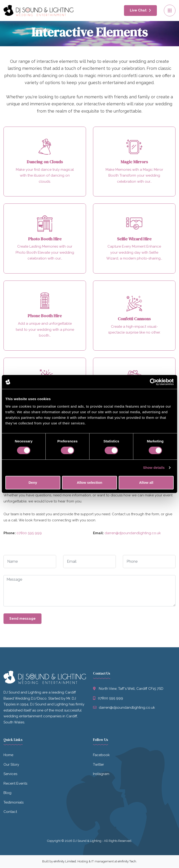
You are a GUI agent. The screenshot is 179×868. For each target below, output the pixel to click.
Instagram (101, 774)
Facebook (101, 755)
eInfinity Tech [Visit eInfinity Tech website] (127, 862)
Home (8, 755)
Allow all (146, 482)
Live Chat (138, 10)
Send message (22, 619)
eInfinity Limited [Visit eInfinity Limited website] (65, 862)
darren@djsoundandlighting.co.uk (133, 534)
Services (10, 774)
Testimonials (14, 803)
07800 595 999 (29, 534)
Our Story (11, 765)
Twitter (98, 765)
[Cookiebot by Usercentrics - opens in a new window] (153, 382)
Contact (10, 812)
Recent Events (15, 784)
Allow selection (89, 482)
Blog (7, 793)
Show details (154, 468)
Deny (33, 482)
